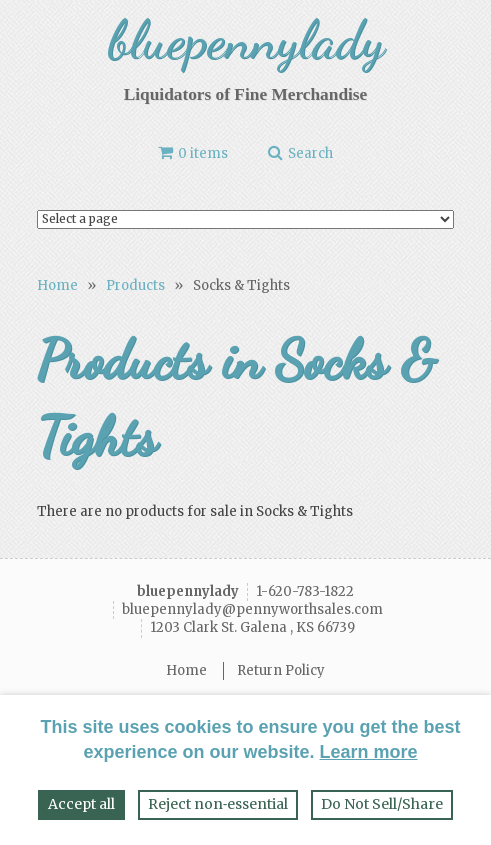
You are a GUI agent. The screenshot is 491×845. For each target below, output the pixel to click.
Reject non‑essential (218, 804)
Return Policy (281, 670)
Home (57, 285)
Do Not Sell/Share (382, 804)
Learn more (369, 752)
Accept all (81, 804)
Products (135, 285)
